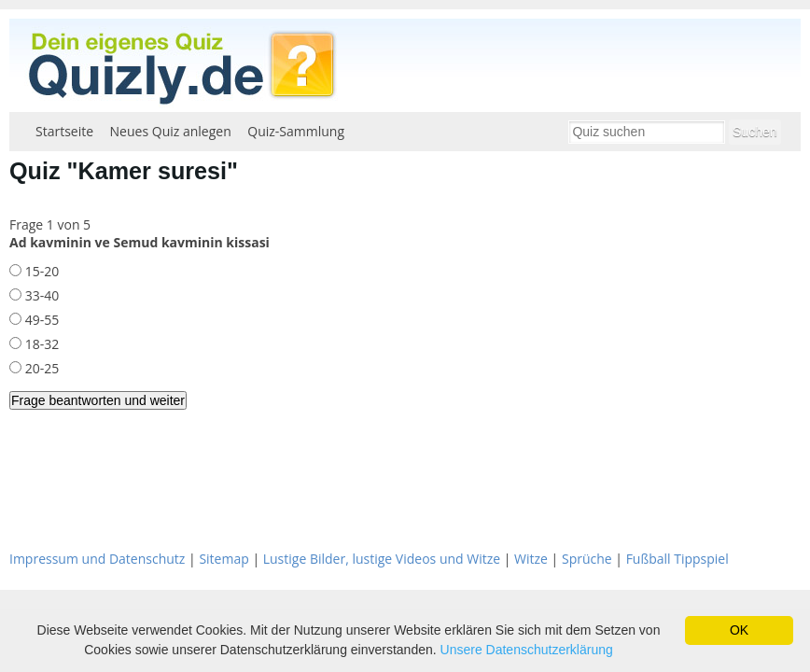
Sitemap (223, 559)
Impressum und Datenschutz (97, 559)
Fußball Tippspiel (677, 559)
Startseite (64, 131)
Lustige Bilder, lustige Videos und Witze (382, 559)
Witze (531, 559)
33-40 (40, 295)
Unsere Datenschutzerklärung (527, 650)
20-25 (40, 368)
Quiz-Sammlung (296, 131)
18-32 (40, 344)
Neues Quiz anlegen (171, 131)
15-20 (40, 271)
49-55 (40, 320)
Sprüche (587, 559)
